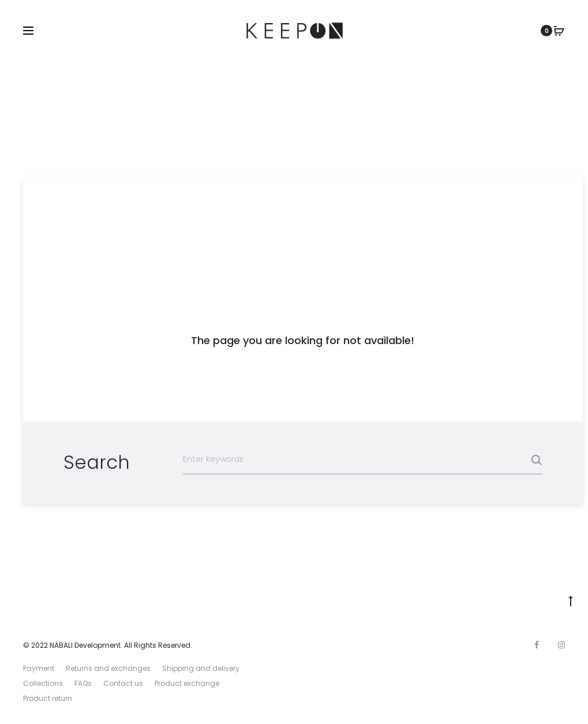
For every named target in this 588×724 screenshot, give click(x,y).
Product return (48, 698)
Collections (43, 683)
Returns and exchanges (108, 668)
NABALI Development (85, 645)
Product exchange (187, 683)
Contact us (123, 683)
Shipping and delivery (201, 668)
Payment (39, 668)
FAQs (83, 683)
